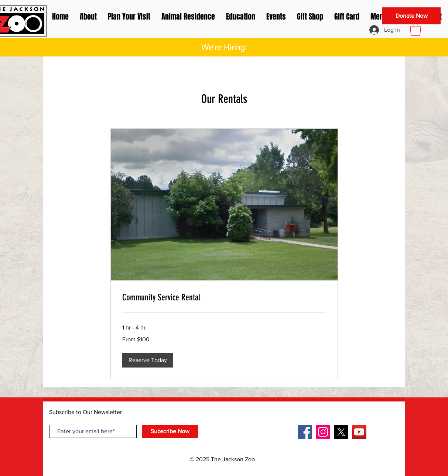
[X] (341, 432)
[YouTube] (359, 432)
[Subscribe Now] (170, 431)
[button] (415, 29)
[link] (224, 298)
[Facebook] (305, 432)
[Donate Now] (411, 16)
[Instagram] (323, 432)
